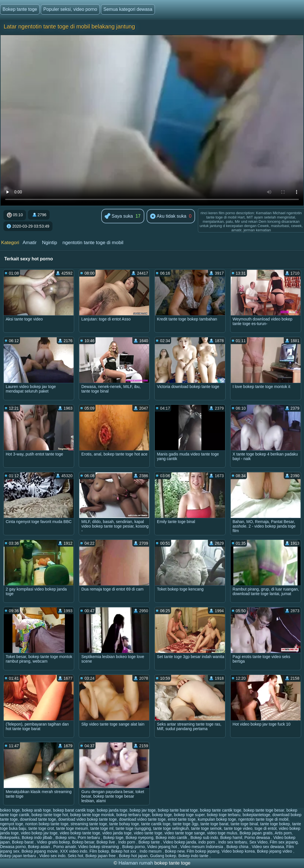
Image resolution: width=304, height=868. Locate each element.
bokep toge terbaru (224, 815)
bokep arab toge (36, 810)
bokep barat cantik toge (74, 810)
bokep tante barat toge (178, 810)
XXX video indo (74, 851)
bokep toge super (189, 815)
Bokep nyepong (140, 838)
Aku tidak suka (168, 217)
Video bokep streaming (99, 847)
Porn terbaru (89, 838)
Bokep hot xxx (124, 851)
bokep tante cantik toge (221, 810)
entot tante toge (182, 819)
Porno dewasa (258, 838)
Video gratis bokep (53, 842)
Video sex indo (52, 856)
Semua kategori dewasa (128, 9)
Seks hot (75, 856)
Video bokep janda (180, 842)
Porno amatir (65, 847)
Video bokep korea (238, 851)
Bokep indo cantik (172, 838)
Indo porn (127, 842)
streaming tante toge (89, 824)
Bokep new (175, 851)
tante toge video (238, 828)
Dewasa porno (13, 847)
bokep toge (162, 815)
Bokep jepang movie (40, 851)
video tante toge (148, 833)
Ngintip (49, 243)
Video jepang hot (163, 847)
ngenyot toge (12, 824)
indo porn (207, 842)
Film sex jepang (284, 842)
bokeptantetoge (257, 815)
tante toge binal (244, 824)
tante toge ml (102, 828)
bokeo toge (10, 810)
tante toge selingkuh (171, 828)
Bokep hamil (231, 838)
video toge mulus (222, 833)
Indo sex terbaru (233, 842)
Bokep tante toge (20, 9)
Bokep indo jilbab (38, 838)
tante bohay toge (124, 824)
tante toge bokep (275, 824)
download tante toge (38, 819)
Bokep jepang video (275, 851)
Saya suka (119, 216)
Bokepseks (10, 838)
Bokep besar (83, 842)
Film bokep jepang (203, 851)
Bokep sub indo (204, 838)
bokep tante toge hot (50, 815)
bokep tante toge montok (92, 815)
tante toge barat (214, 824)
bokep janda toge (112, 810)
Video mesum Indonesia (202, 847)
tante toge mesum (72, 828)
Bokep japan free (101, 856)
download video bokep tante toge (88, 819)
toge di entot (266, 828)
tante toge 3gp (186, 824)
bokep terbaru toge (133, 815)
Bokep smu (66, 838)
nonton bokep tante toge (47, 824)
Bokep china (238, 847)
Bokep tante (150, 842)
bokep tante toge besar (264, 810)
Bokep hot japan (133, 856)
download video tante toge (142, 819)
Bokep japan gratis (256, 833)
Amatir (30, 243)
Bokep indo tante (194, 856)
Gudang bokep (163, 856)
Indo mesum (151, 851)
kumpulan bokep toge (217, 819)
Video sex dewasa (268, 847)
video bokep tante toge (80, 833)
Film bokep (99, 851)
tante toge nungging (133, 828)
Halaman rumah (136, 863)
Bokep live (106, 842)
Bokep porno (134, 847)
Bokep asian (39, 847)
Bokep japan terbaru (19, 856)
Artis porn (283, 833)
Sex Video (258, 842)
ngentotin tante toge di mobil (93, 243)
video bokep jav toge (39, 833)
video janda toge (117, 833)
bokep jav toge (143, 810)
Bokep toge (113, 838)
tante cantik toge (156, 824)
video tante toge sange (185, 833)
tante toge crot (41, 828)
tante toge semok (206, 828)
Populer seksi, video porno (70, 9)
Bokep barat (23, 842)
